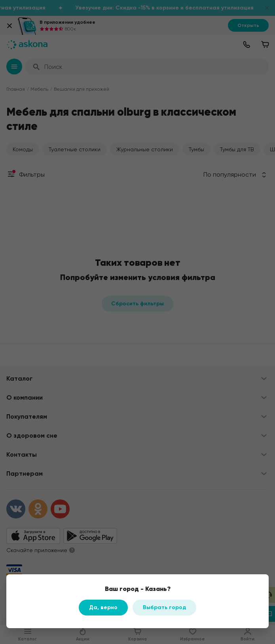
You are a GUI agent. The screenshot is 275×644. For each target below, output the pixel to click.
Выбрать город (164, 607)
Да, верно (103, 607)
